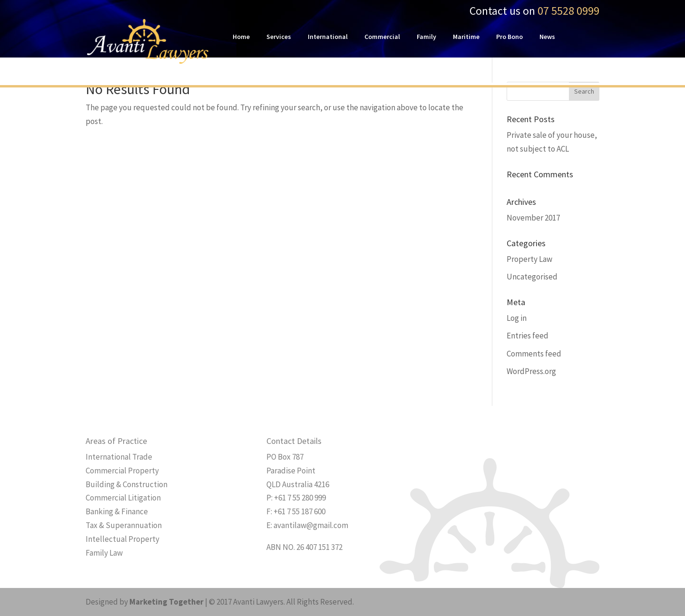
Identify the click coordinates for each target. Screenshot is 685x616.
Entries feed (528, 336)
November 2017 (533, 218)
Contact (245, 66)
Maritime (466, 37)
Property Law (529, 259)
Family (426, 37)
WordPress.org (531, 371)
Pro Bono (509, 37)
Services (279, 37)
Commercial (382, 37)
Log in (517, 318)
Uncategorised (532, 277)
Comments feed (534, 354)
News (547, 37)
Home (241, 37)
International (328, 37)
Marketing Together (166, 602)
